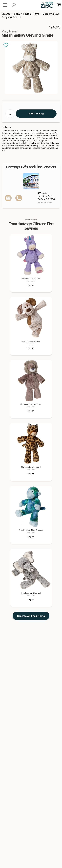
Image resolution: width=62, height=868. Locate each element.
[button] (14, 5)
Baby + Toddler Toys (27, 14)
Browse (6, 14)
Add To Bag (36, 114)
